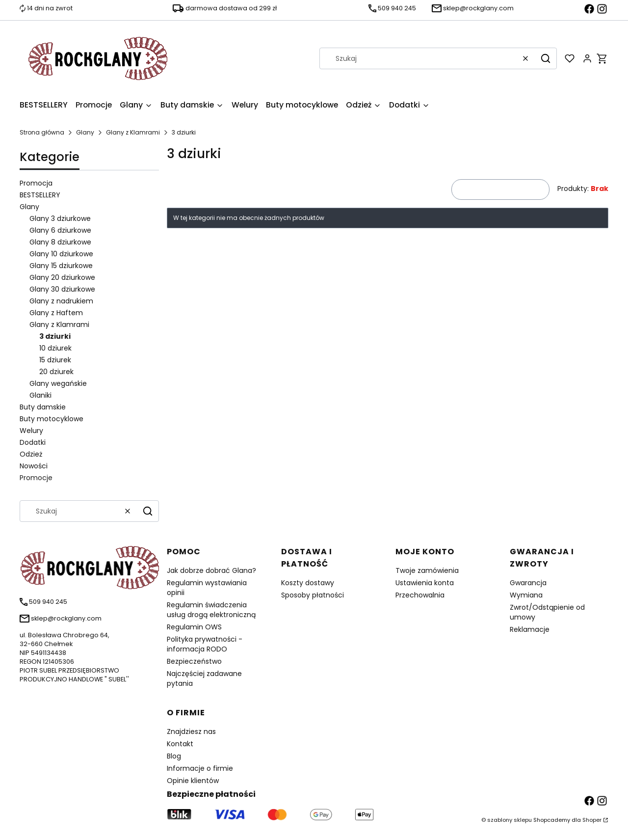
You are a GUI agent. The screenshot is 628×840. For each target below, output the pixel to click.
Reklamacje (530, 629)
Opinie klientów (193, 781)
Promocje (36, 478)
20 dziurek (56, 372)
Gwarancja (528, 583)
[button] (546, 58)
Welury (31, 431)
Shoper (592, 820)
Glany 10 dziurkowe (61, 254)
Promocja (36, 183)
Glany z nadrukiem (61, 301)
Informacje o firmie (200, 768)
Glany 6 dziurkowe (60, 230)
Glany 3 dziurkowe (60, 218)
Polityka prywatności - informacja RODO (205, 644)
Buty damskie (43, 407)
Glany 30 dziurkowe (62, 289)
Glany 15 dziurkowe (61, 266)
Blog (174, 756)
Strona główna (42, 132)
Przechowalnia (420, 595)
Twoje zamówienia (427, 570)
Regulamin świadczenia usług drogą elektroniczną (211, 610)
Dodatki (33, 442)
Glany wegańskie (58, 383)
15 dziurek (55, 360)
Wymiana (526, 595)
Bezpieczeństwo (194, 661)
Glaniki (40, 395)
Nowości (34, 466)
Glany (85, 132)
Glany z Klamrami (133, 132)
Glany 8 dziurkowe (60, 242)
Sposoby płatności (313, 595)
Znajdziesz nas (191, 732)
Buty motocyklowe (52, 419)
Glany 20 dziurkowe (62, 277)
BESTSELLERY (40, 195)
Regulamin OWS (194, 627)
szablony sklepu (510, 820)
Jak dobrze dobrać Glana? (211, 570)
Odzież (31, 454)
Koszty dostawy (308, 583)
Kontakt (180, 744)
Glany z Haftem (56, 313)
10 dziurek (55, 348)
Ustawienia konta (425, 583)
